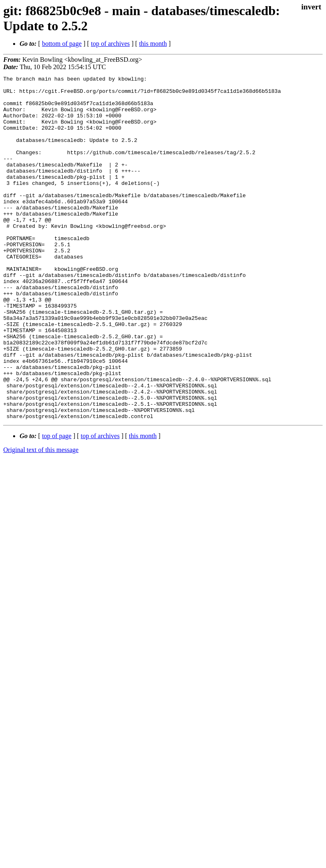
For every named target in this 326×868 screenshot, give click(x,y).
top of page (57, 505)
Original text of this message (41, 518)
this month (153, 44)
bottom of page (62, 44)
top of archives (110, 44)
